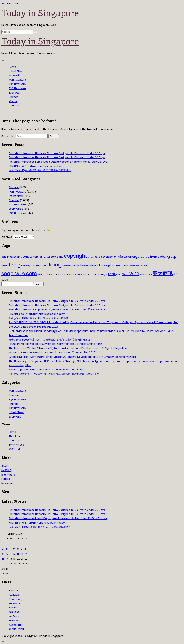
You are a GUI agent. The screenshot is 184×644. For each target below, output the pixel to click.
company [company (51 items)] (57, 257)
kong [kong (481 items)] (55, 265)
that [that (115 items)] (112, 274)
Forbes (6, 479)
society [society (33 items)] (55, 274)
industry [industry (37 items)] (26, 266)
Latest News (16, 71)
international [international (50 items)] (40, 265)
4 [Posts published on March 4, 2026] (11, 549)
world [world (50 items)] (144, 274)
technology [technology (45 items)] (100, 274)
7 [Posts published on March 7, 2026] (22, 549)
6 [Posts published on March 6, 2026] (18, 549)
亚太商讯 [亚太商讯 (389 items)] (163, 273)
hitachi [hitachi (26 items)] (5, 266)
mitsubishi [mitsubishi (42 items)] (95, 266)
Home (12, 67)
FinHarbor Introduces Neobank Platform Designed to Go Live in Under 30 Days (57, 153)
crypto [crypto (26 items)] (91, 257)
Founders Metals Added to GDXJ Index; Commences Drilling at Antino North (56, 344)
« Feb (5, 574)
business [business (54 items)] (27, 257)
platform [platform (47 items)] (114, 266)
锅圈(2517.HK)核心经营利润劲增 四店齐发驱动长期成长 (40, 170)
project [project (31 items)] (143, 266)
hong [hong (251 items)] (15, 265)
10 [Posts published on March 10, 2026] (7, 554)
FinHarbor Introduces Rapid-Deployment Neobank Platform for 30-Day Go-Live (58, 162)
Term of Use (16, 445)
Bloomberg (8, 475)
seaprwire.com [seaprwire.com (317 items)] (19, 273)
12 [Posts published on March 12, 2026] (14, 554)
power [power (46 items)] (125, 266)
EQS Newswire (17, 88)
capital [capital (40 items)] (37, 257)
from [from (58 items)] (153, 257)
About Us (14, 436)
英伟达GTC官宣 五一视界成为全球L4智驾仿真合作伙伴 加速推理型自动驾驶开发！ (55, 374)
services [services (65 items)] (44, 274)
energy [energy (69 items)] (134, 257)
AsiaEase (14, 612)
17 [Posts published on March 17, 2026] (7, 559)
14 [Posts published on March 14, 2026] (22, 554)
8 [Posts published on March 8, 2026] (25, 549)
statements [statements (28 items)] (77, 274)
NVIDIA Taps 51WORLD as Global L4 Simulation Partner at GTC (47, 370)
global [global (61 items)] (162, 257)
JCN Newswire (17, 84)
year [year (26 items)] (150, 274)
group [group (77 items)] (172, 257)
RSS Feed (14, 449)
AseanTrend (16, 629)
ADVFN (5, 466)
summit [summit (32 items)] (88, 274)
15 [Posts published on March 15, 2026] (26, 554)
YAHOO (13, 590)
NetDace (14, 616)
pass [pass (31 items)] (105, 266)
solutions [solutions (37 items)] (65, 274)
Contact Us (16, 440)
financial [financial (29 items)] (145, 257)
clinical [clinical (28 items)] (46, 257)
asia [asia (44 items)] (4, 257)
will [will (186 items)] (125, 274)
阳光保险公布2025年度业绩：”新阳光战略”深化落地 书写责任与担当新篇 (49, 340)
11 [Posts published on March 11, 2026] (10, 554)
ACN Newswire (17, 80)
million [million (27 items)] (85, 266)
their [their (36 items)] (119, 274)
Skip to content (11, 3)
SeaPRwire (15, 76)
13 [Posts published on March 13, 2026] (18, 554)
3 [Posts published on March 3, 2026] (6, 549)
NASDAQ (7, 470)
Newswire (7, 483)
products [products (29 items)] (134, 266)
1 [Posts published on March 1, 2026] (25, 544)
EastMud (14, 608)
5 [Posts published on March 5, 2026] (14, 549)
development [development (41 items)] (109, 257)
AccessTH (15, 625)
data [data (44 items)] (97, 257)
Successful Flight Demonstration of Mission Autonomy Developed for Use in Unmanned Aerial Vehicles (73, 357)
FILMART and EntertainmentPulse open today (37, 166)
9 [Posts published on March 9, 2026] (3, 554)
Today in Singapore (40, 13)
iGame (13, 101)
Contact (14, 105)
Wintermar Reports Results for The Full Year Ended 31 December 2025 (52, 352)
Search (6, 280)
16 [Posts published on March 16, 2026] (3, 559)
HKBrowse (15, 621)
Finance (14, 97)
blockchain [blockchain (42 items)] (14, 257)
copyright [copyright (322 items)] (75, 256)
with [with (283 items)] (134, 274)
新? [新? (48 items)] (176, 274)
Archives (7, 237)
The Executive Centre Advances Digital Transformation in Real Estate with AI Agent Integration (68, 348)
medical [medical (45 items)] (76, 266)
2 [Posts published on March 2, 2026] (3, 549)
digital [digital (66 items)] (123, 257)
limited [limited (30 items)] (66, 266)
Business (14, 93)
